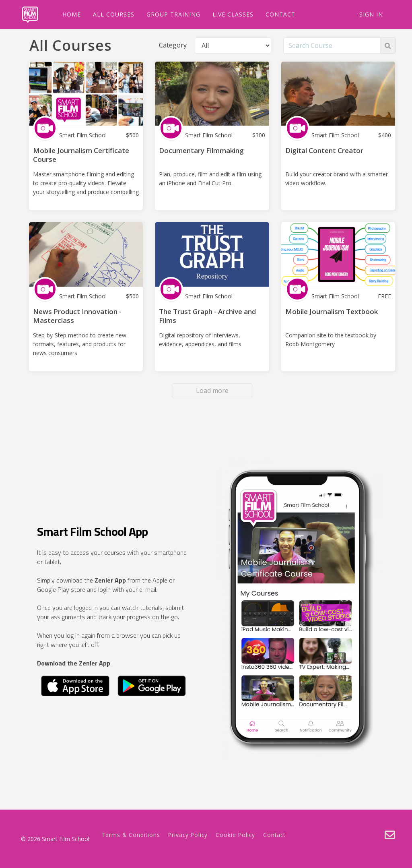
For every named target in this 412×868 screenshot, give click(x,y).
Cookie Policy (235, 835)
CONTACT (278, 14)
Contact (274, 835)
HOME (69, 14)
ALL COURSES (111, 14)
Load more (212, 391)
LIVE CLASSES (230, 14)
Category (173, 45)
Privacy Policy (188, 835)
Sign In (371, 14)
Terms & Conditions (131, 835)
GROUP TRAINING (171, 14)
